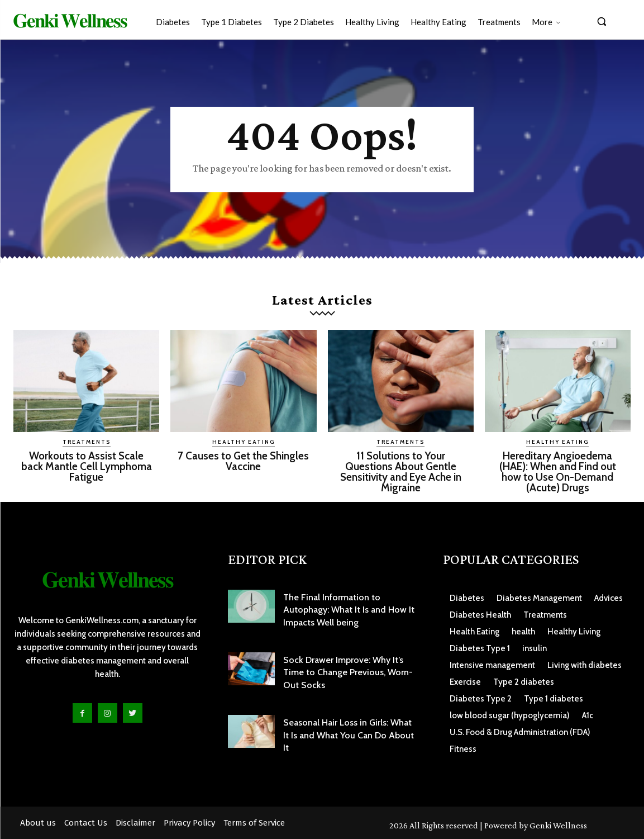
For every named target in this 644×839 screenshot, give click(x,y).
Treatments (87, 442)
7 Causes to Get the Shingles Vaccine (243, 461)
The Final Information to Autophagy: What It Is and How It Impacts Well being (349, 610)
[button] (602, 21)
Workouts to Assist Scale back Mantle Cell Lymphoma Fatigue (87, 466)
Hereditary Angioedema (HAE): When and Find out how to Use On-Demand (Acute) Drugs (558, 472)
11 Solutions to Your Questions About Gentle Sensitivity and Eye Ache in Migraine (401, 472)
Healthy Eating (244, 442)
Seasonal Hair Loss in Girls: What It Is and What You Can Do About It (349, 735)
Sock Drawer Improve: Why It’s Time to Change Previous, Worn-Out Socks (348, 672)
